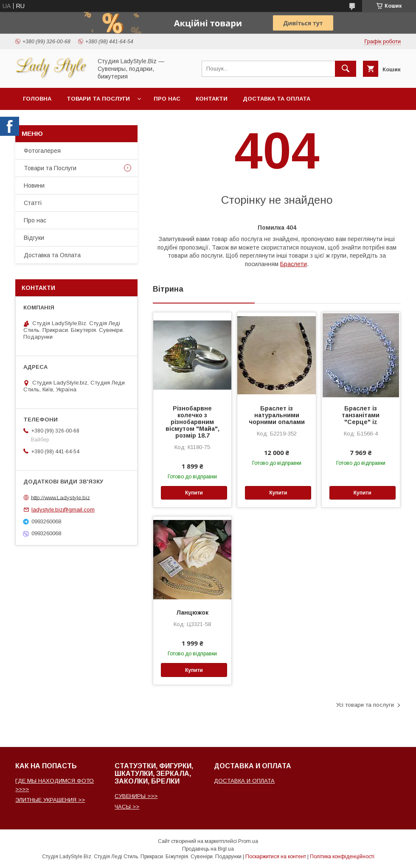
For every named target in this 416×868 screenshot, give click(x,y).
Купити (194, 493)
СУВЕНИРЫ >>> (136, 796)
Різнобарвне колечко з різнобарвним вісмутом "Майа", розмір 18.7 (193, 422)
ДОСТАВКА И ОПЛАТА (244, 781)
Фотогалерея (42, 151)
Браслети (294, 264)
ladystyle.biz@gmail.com (63, 510)
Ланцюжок (192, 612)
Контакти (212, 99)
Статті (33, 203)
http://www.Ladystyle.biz (60, 497)
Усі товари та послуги (365, 705)
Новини (34, 185)
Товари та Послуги (50, 168)
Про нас (167, 99)
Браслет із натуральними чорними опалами (277, 415)
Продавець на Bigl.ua (208, 849)
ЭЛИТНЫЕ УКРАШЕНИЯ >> (50, 800)
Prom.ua (248, 841)
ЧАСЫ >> (127, 807)
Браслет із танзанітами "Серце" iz (361, 415)
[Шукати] (346, 69)
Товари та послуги (98, 99)
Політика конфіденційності (342, 857)
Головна (37, 99)
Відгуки (34, 238)
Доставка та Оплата (277, 99)
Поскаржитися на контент (276, 857)
